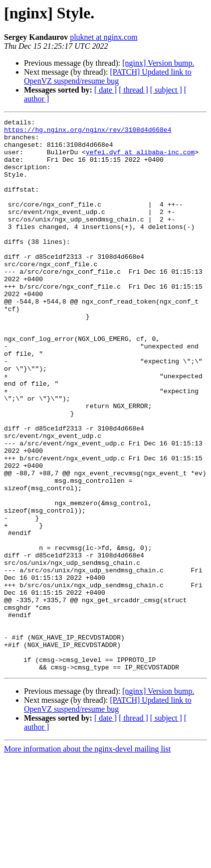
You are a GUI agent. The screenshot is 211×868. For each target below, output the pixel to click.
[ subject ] (166, 90)
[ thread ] (133, 90)
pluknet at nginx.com (104, 37)
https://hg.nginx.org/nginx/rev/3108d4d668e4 (88, 132)
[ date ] (105, 90)
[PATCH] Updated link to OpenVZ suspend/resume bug (108, 76)
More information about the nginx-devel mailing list (87, 859)
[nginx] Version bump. (158, 63)
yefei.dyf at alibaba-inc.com (140, 159)
